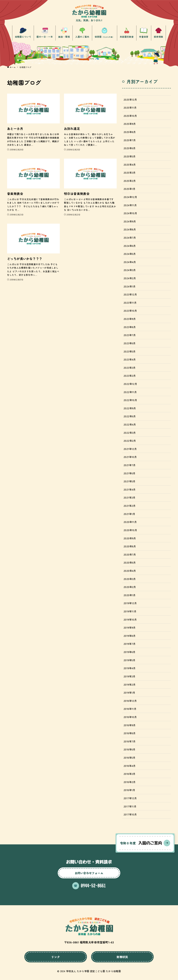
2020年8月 (130, 546)
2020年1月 (130, 595)
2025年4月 (130, 164)
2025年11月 (130, 107)
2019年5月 (130, 660)
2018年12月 (130, 701)
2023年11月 (130, 303)
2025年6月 (130, 148)
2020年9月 (130, 538)
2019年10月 (130, 619)
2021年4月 (130, 489)
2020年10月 (130, 530)
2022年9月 (130, 408)
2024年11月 (130, 205)
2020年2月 (130, 587)
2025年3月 (130, 172)
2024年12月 (130, 197)
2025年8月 (130, 132)
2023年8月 (130, 327)
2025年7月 (130, 140)
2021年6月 (130, 473)
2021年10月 (130, 457)
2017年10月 (130, 814)
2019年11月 (130, 611)
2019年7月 (130, 644)
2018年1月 (129, 790)
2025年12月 (130, 99)
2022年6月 (130, 416)
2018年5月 (130, 757)
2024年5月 (130, 254)
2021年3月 (130, 497)
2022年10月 (130, 400)
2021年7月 (130, 465)
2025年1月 (130, 189)
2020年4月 (130, 571)
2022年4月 (130, 424)
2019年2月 (130, 684)
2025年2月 (130, 181)
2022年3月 (130, 433)
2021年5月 (130, 481)
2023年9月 (130, 319)
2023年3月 (130, 368)
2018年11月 (130, 709)
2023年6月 (130, 343)
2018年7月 (130, 741)
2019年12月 (130, 603)
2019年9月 (130, 627)
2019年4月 (130, 668)
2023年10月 (130, 311)
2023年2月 (130, 376)
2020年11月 (130, 522)
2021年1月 (129, 514)
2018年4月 (130, 766)
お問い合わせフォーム (89, 873)
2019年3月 (130, 676)
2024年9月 (130, 221)
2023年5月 (130, 351)
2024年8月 (130, 229)
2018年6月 (130, 749)
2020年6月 (130, 562)
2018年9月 (130, 725)
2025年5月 (130, 156)
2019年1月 (129, 692)
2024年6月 (130, 246)
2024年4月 (130, 262)
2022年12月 (130, 384)
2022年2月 (130, 441)
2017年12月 (130, 798)
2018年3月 (130, 774)
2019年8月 (130, 636)
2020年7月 (130, 554)
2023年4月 (130, 359)
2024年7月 (130, 238)
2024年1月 (130, 286)
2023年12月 (130, 294)
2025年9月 (130, 124)
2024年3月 (130, 270)
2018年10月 (130, 717)
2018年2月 (130, 782)
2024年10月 (130, 213)
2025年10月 (130, 116)
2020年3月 (130, 579)
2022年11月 (130, 392)
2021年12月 (130, 449)
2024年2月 (130, 278)
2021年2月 (130, 506)
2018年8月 (130, 733)
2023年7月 (130, 335)
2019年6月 (130, 652)
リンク (56, 957)
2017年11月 (130, 806)
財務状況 (122, 957)
